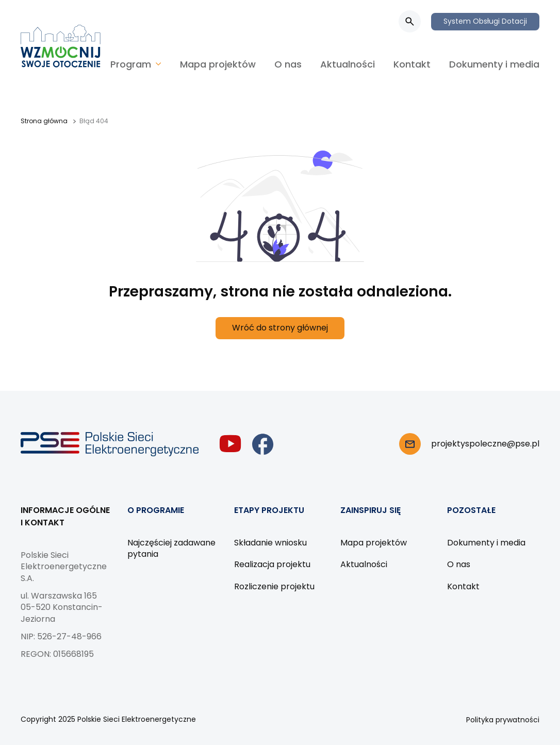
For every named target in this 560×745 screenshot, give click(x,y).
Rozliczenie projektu (274, 586)
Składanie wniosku (270, 543)
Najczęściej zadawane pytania (171, 548)
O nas (288, 64)
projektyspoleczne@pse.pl (485, 444)
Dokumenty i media (494, 64)
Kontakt (412, 64)
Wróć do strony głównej (280, 328)
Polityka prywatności (503, 720)
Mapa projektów (218, 64)
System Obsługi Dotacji (485, 21)
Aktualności (348, 64)
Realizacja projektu (272, 564)
